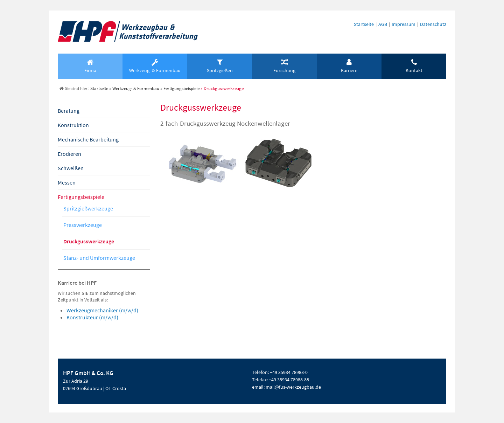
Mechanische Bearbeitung (88, 139)
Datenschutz (433, 24)
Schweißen (71, 168)
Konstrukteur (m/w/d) (92, 317)
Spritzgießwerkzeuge (88, 208)
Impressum (404, 24)
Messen (67, 182)
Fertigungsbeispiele (81, 197)
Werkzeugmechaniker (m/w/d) (102, 310)
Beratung (69, 111)
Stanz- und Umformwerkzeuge (99, 258)
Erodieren (69, 154)
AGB (383, 24)
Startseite (364, 24)
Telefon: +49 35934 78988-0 (280, 372)
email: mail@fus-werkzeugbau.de (286, 387)
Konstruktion (73, 125)
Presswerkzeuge (83, 225)
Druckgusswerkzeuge (89, 241)
